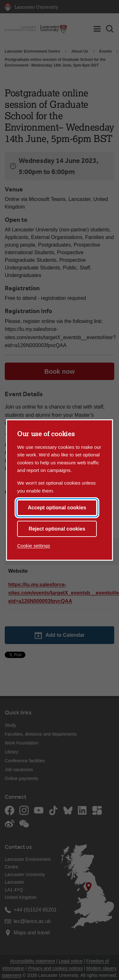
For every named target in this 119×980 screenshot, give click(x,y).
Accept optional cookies (57, 508)
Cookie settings (34, 546)
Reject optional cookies (57, 529)
